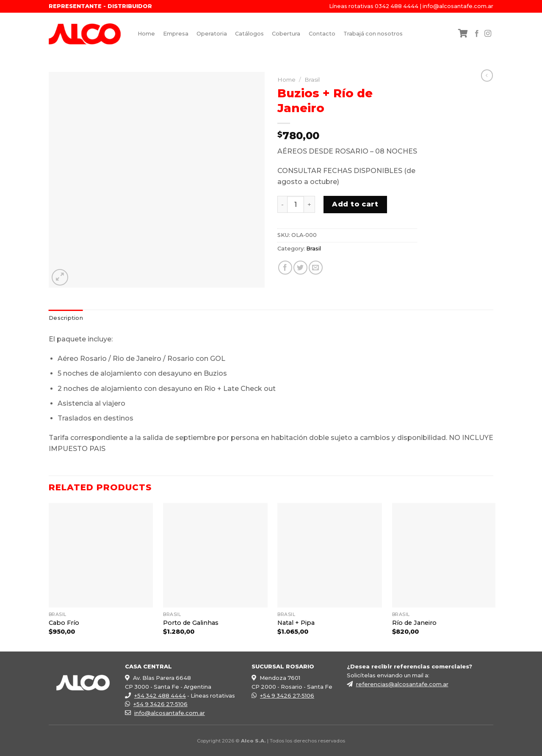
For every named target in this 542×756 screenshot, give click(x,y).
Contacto (322, 34)
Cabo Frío (64, 623)
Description (66, 318)
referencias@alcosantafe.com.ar (402, 684)
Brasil (312, 80)
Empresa (176, 34)
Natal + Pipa (296, 623)
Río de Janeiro (414, 623)
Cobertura (286, 34)
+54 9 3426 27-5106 (160, 704)
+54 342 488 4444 (160, 696)
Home (146, 34)
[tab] (66, 318)
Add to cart (355, 204)
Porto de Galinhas (191, 623)
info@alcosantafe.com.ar (458, 6)
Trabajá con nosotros (373, 34)
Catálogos (249, 34)
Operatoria (212, 34)
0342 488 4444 (397, 6)
